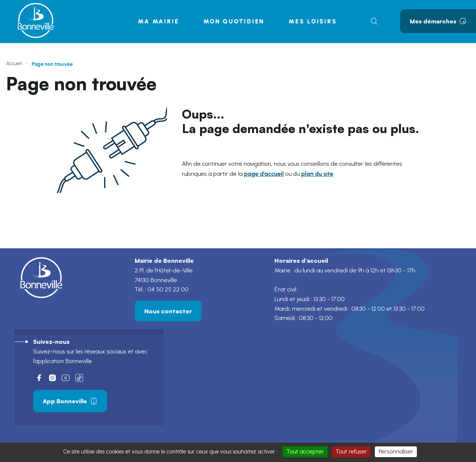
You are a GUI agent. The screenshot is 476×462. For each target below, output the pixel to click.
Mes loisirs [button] (313, 21)
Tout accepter (305, 452)
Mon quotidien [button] (234, 21)
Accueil (14, 64)
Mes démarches (438, 21)
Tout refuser (351, 452)
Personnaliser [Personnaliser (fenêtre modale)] (396, 452)
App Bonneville (70, 401)
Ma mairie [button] (159, 21)
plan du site (317, 174)
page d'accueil (264, 174)
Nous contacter (168, 311)
